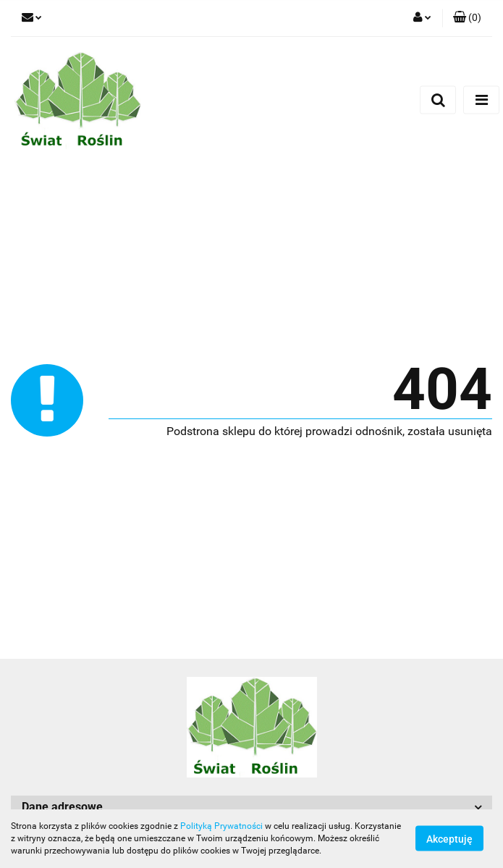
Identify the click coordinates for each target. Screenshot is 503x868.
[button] (467, 18)
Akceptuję (449, 839)
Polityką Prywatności (221, 826)
